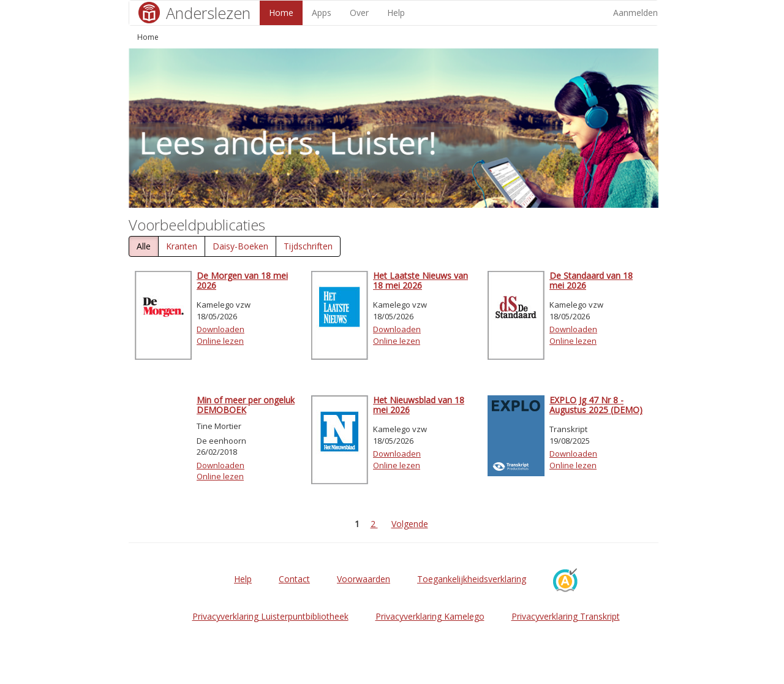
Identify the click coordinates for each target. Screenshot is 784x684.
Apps (322, 13)
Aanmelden (635, 13)
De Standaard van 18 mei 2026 (591, 280)
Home (281, 13)
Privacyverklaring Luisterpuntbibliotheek (270, 616)
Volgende (410, 524)
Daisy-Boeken (240, 246)
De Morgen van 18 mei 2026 (242, 280)
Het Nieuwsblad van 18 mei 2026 (419, 405)
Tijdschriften (308, 246)
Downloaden (221, 329)
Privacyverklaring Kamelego (430, 616)
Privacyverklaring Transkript (566, 616)
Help (396, 13)
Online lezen (220, 341)
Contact (294, 579)
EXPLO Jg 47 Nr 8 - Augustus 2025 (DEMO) (596, 405)
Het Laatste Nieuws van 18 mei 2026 (420, 280)
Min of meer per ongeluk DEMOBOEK (246, 405)
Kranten (182, 246)
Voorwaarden (364, 579)
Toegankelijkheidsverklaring (472, 579)
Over (359, 13)
